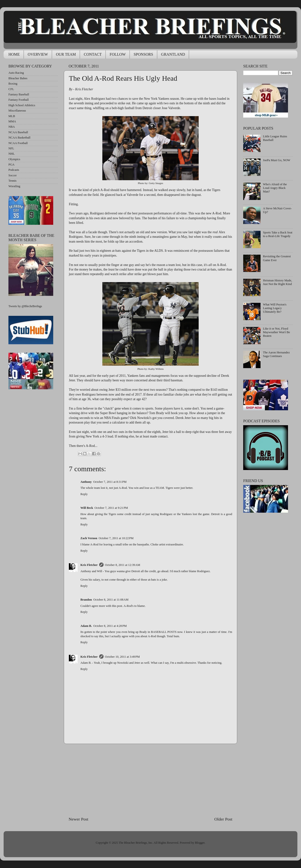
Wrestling (14, 186)
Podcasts (14, 170)
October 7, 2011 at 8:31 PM (110, 482)
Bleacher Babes (18, 78)
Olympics (14, 159)
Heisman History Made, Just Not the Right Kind (278, 282)
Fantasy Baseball (19, 94)
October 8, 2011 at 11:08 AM (111, 600)
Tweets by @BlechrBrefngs (25, 306)
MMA (12, 121)
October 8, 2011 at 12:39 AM (123, 565)
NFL (11, 148)
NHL (12, 154)
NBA (12, 127)
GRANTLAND (173, 54)
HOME (14, 54)
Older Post (223, 819)
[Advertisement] (150, 780)
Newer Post (79, 819)
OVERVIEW (38, 54)
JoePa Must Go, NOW (277, 160)
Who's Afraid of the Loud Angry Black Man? (275, 188)
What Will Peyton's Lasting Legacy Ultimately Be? (275, 308)
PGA (11, 165)
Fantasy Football (19, 100)
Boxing (13, 84)
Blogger (200, 843)
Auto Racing (16, 73)
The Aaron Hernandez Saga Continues (276, 354)
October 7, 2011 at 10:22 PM (116, 538)
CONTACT (93, 54)
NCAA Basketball (19, 138)
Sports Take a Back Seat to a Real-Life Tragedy (278, 234)
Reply (84, 494)
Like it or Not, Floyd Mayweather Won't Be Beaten (276, 332)
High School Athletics (22, 105)
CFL (11, 89)
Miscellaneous (17, 111)
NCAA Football (18, 143)
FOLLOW (118, 54)
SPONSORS (143, 54)
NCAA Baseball (18, 132)
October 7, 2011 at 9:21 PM (111, 508)
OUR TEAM (66, 54)
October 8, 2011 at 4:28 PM (110, 626)
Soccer (13, 175)
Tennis (12, 181)
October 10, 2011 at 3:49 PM (122, 657)
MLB (12, 116)
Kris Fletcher (89, 565)
